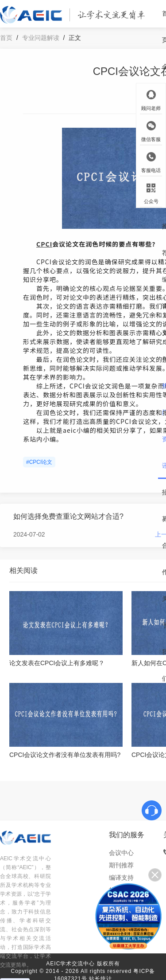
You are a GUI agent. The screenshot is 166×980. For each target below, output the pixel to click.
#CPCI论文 (39, 462)
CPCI (44, 244)
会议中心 (121, 853)
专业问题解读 (41, 38)
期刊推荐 (121, 865)
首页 (6, 38)
